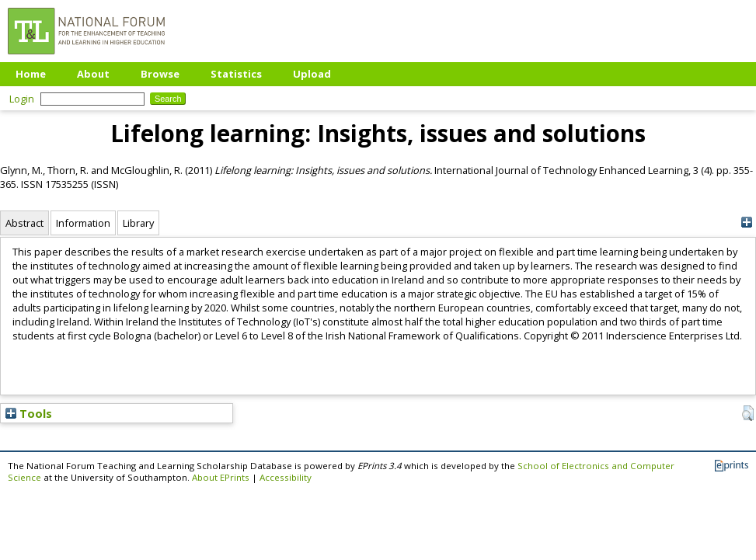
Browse (160, 74)
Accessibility (286, 477)
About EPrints (221, 477)
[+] (746, 223)
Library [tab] (138, 223)
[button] (748, 413)
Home (31, 74)
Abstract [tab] (24, 223)
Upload (312, 74)
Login (22, 99)
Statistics (236, 74)
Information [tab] (83, 223)
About (93, 74)
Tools (29, 413)
